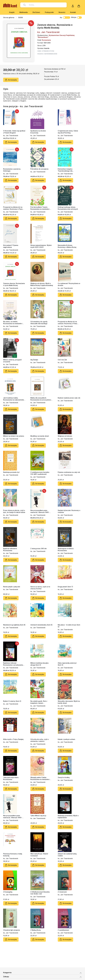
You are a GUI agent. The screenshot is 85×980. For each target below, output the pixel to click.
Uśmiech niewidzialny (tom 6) (41, 625)
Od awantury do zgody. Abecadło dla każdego (39, 323)
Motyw (77, 18)
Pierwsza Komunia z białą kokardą (13, 855)
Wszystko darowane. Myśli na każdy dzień (69, 702)
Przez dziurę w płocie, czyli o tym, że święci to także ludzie (14, 511)
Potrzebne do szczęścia (39, 169)
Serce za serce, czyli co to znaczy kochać (40, 588)
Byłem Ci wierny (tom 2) (12, 701)
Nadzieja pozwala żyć (11, 472)
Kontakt (73, 12)
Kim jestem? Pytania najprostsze (11, 246)
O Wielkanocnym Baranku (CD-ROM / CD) (40, 893)
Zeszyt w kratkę (64, 777)
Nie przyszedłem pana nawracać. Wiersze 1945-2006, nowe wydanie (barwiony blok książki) (40, 511)
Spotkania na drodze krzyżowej (38, 132)
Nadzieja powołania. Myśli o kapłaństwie (68, 817)
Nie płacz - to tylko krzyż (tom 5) (69, 626)
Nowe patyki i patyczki (12, 587)
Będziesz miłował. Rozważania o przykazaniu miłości (13, 664)
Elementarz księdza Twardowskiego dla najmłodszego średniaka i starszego (67, 170)
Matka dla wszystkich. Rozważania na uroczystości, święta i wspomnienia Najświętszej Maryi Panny (41, 399)
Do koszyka (11, 80)
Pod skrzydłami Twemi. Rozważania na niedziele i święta (40, 208)
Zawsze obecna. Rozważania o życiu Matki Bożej (14, 284)
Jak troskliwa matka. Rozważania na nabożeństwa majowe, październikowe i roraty (14, 399)
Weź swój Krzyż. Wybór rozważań (39, 855)
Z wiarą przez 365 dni (39, 549)
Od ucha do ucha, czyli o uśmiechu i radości (40, 740)
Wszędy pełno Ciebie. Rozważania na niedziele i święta (40, 778)
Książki (12, 12)
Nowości (62, 12)
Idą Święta (34, 360)
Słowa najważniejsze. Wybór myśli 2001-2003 (41, 246)
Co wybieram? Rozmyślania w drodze (69, 284)
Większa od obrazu (65, 436)
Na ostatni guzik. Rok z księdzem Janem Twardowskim (39, 702)
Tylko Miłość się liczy (38, 816)
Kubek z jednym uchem (66, 739)
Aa (61, 18)
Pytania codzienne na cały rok (69, 472)
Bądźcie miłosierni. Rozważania (10, 549)
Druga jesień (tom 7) (65, 587)
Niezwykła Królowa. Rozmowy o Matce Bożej (67, 246)
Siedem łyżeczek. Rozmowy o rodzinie (69, 511)
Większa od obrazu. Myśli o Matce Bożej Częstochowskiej (42, 284)
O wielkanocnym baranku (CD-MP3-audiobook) (40, 473)
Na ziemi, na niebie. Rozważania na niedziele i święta (13, 323)
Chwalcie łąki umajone (12, 930)
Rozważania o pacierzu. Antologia (12, 170)
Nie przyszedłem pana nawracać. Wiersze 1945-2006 (13, 817)
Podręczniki (49, 12)
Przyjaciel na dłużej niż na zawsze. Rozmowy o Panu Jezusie (67, 323)
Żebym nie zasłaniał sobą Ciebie (67, 855)
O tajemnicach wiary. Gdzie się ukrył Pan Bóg (68, 132)
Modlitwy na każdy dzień (40, 436)
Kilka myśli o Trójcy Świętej (13, 739)
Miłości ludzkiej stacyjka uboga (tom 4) (39, 664)
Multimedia (24, 12)
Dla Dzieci (36, 12)
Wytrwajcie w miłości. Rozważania (66, 549)
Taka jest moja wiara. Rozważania (11, 778)
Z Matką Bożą (35, 930)
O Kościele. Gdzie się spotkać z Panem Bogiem (14, 132)
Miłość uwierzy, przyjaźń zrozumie (12, 361)
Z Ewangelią (8, 892)
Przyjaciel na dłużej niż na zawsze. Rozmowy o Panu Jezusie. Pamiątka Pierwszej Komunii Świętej (14, 208)
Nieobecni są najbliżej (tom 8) (14, 625)
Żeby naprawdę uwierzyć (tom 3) (67, 664)
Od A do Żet (62, 360)
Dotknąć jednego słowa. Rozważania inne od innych (68, 208)
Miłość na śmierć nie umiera (14, 436)
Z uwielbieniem (63, 930)
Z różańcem (62, 892)
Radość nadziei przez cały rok (69, 398)
